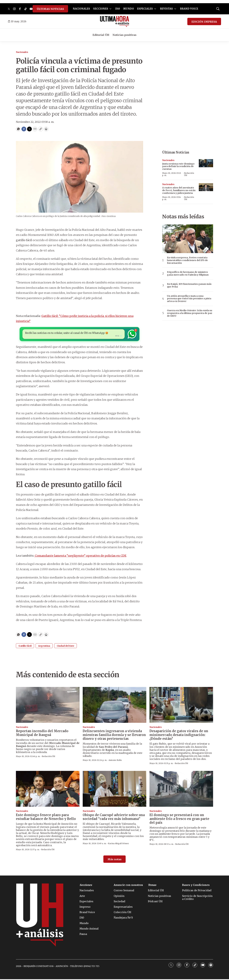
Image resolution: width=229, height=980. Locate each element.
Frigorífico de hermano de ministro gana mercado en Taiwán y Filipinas (188, 273)
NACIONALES (81, 9)
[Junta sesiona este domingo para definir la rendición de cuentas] (206, 163)
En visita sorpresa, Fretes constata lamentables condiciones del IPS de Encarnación (187, 260)
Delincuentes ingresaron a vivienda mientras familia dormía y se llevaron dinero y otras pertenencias (114, 736)
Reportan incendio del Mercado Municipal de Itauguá (42, 734)
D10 (118, 9)
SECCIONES (101, 9)
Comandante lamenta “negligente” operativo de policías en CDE (80, 556)
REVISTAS (166, 9)
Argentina (44, 647)
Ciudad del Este (66, 647)
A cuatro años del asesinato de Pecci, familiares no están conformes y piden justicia (179, 190)
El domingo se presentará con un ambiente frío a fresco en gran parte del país (179, 820)
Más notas (114, 860)
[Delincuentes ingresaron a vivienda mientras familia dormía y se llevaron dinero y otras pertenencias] (114, 706)
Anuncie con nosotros (128, 886)
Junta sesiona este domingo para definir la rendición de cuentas (178, 166)
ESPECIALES (145, 9)
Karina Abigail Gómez (118, 844)
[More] (110, 9)
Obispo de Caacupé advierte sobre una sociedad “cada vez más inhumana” (114, 818)
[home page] (115, 22)
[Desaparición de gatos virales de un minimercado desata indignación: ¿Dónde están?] (181, 706)
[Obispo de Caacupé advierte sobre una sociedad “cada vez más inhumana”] (114, 790)
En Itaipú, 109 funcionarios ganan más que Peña (189, 285)
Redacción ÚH (189, 174)
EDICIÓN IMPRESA (204, 22)
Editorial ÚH (101, 35)
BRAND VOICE (189, 9)
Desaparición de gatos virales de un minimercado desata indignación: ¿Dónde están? (179, 736)
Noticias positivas (124, 35)
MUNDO (128, 9)
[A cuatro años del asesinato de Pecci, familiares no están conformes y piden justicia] (206, 187)
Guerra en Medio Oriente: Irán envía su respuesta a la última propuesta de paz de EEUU (190, 313)
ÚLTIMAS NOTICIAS (50, 9)
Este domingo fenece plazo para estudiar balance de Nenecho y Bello (46, 818)
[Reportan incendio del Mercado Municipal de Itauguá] (48, 706)
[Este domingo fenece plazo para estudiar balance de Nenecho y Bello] (48, 790)
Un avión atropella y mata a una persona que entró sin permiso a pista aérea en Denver (189, 299)
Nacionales (22, 52)
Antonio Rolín (115, 761)
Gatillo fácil (25, 647)
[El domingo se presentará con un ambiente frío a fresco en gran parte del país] (181, 790)
